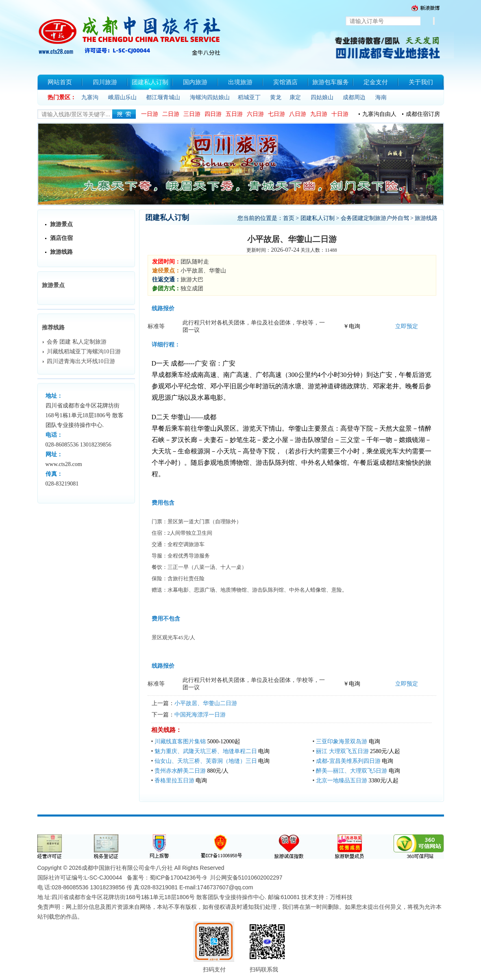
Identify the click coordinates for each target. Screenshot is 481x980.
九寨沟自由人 (379, 114)
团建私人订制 (318, 218)
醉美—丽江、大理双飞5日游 (351, 771)
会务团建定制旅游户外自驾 (375, 218)
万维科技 (341, 897)
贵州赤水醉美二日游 (180, 771)
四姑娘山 (322, 97)
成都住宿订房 (423, 114)
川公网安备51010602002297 (246, 878)
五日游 (234, 114)
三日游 (192, 114)
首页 (289, 218)
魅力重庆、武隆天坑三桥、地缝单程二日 (206, 751)
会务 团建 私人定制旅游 (77, 342)
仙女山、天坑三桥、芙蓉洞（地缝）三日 (206, 761)
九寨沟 (90, 97)
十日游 (340, 114)
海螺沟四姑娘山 (210, 97)
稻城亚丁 (249, 97)
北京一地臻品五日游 (342, 781)
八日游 (298, 114)
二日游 (171, 114)
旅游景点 (61, 224)
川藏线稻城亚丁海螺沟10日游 (84, 352)
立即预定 (407, 326)
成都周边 (354, 97)
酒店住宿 (61, 238)
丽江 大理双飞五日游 (342, 751)
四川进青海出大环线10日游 (81, 361)
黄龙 (276, 97)
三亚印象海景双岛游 (342, 742)
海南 (381, 97)
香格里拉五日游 (174, 781)
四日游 (213, 114)
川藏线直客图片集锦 (180, 742)
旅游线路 (61, 252)
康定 (295, 97)
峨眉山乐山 (122, 97)
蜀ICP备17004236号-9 (178, 878)
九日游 (319, 114)
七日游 (276, 114)
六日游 (255, 114)
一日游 (150, 114)
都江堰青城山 (163, 97)
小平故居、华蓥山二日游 (206, 703)
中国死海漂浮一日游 (200, 715)
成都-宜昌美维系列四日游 (348, 761)
